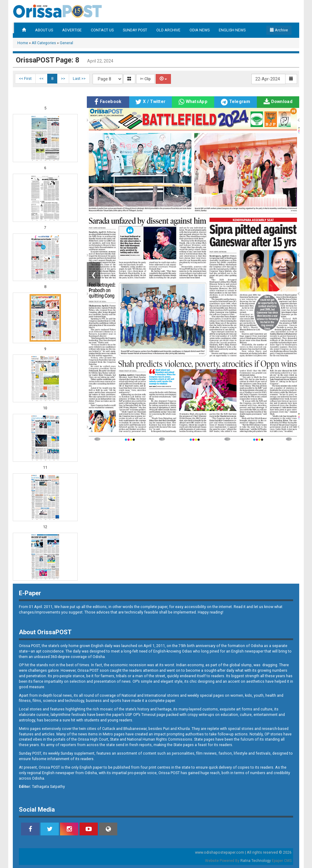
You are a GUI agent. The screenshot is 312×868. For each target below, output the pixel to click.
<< (41, 78)
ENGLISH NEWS (232, 30)
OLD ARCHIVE (168, 30)
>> (63, 78)
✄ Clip (145, 79)
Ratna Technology (256, 861)
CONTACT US (102, 30)
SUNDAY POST (135, 30)
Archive (279, 30)
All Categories (44, 43)
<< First (25, 78)
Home (23, 43)
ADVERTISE (72, 30)
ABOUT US (44, 30)
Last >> (79, 78)
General (66, 43)
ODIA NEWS (200, 30)
